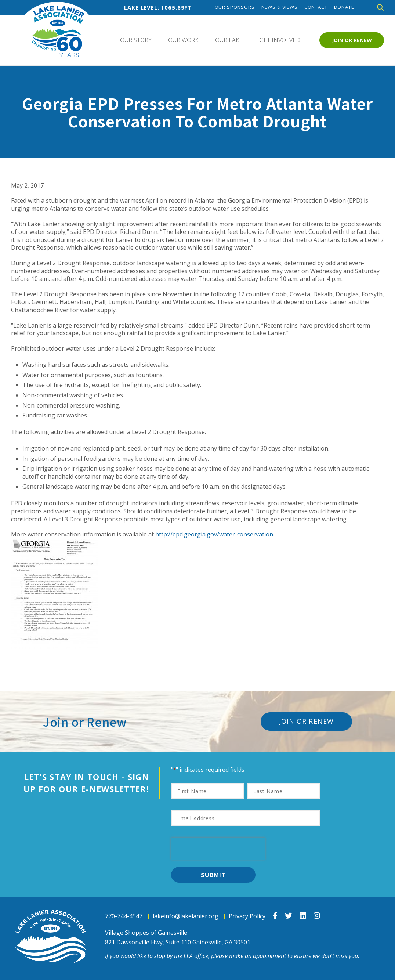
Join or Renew (352, 40)
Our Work (183, 40)
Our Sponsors (235, 7)
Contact (316, 7)
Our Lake (229, 40)
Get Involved (280, 40)
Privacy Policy (247, 916)
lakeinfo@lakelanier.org (186, 916)
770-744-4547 (124, 916)
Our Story (136, 40)
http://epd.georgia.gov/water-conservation (214, 534)
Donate (344, 7)
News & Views (280, 7)
